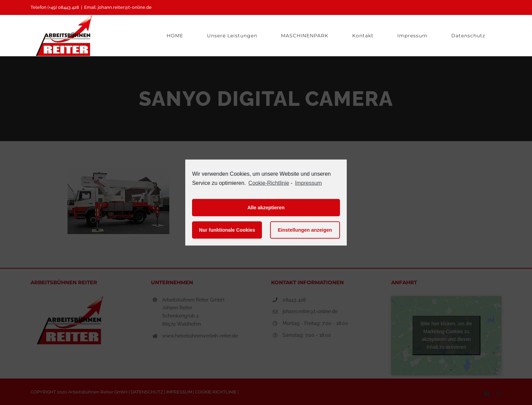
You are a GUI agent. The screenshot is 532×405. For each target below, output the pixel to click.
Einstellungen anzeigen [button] (305, 230)
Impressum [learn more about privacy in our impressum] (309, 183)
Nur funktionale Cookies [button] (227, 230)
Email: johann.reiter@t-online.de (118, 7)
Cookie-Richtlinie (269, 183)
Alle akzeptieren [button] (266, 208)
